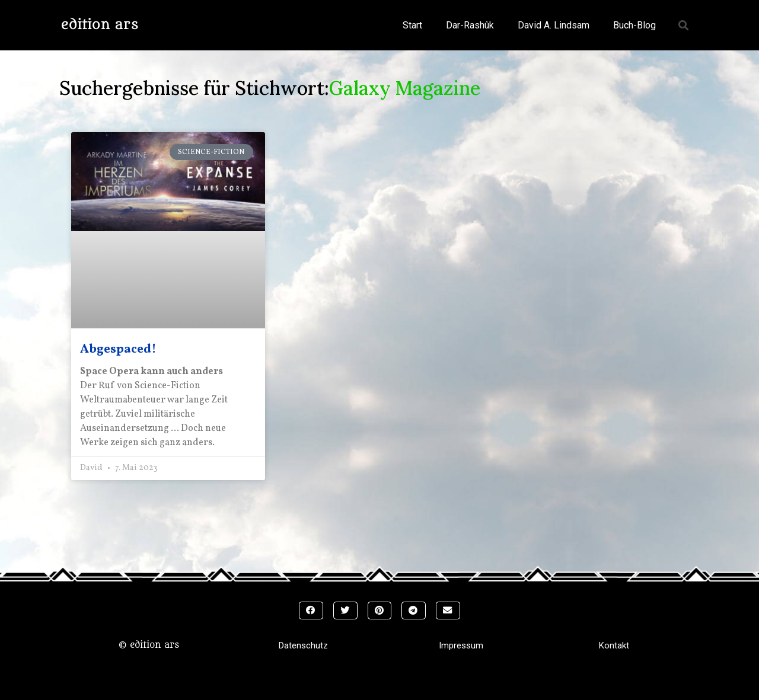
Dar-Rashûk (470, 25)
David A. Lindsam (554, 25)
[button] (684, 25)
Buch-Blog (634, 25)
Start (412, 25)
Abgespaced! (118, 349)
